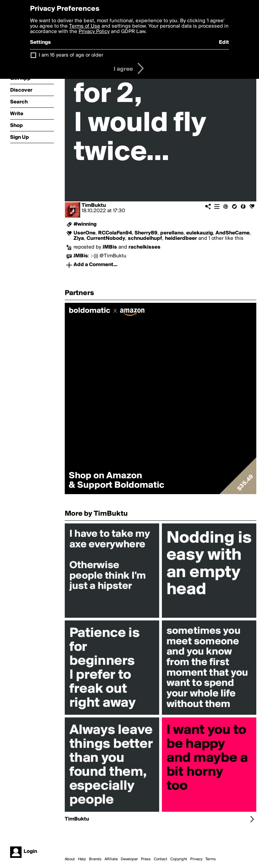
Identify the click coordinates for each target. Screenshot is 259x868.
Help (82, 859)
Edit (224, 42)
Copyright (179, 859)
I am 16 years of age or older (71, 55)
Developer (129, 859)
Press (146, 859)
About (70, 859)
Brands (95, 859)
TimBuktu (94, 205)
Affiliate (111, 859)
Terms (211, 859)
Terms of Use (85, 26)
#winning (85, 224)
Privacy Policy (94, 32)
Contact (161, 859)
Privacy (196, 859)
